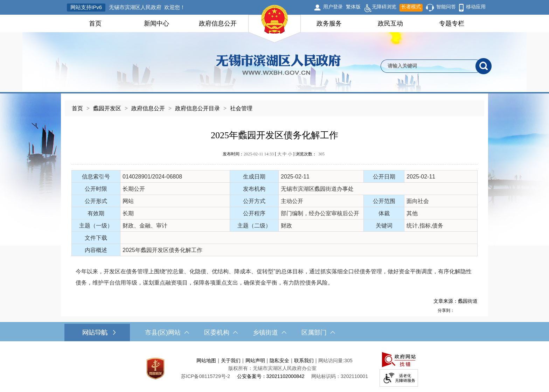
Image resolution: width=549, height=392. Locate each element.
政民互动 (390, 23)
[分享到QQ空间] (466, 310)
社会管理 (241, 108)
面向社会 (418, 201)
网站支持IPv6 (86, 7)
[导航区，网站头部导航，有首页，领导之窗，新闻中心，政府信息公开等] (274, 23)
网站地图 (206, 360)
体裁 (384, 213)
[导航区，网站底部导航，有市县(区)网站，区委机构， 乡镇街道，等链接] (274, 332)
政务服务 (329, 23)
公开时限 (96, 189)
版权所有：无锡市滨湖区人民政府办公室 (272, 368)
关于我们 (231, 360)
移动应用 (476, 7)
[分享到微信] (474, 310)
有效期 (96, 213)
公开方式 (254, 201)
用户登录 (333, 7)
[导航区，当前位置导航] (274, 105)
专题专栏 (452, 23)
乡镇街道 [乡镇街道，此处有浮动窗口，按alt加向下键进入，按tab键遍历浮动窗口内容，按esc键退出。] (270, 332)
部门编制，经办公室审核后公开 (320, 213)
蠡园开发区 (107, 108)
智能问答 (446, 7)
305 (321, 154)
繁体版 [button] (353, 7)
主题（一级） (96, 226)
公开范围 (384, 201)
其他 (412, 213)
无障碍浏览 (380, 8)
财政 (286, 226)
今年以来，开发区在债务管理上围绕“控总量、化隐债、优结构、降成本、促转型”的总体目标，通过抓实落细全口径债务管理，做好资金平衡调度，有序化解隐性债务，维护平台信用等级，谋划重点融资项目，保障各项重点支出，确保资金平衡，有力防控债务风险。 (274, 277)
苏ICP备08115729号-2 (206, 376)
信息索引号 (96, 177)
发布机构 (254, 189)
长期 (128, 213)
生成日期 (254, 177)
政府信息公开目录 (197, 108)
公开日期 (384, 177)
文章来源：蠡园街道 (456, 301)
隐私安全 (279, 360)
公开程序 (254, 213)
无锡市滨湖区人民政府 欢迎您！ (147, 7)
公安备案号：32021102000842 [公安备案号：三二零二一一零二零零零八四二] (271, 376)
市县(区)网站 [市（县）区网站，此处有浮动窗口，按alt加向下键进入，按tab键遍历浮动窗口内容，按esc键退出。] (167, 332)
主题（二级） (254, 226)
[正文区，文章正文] (274, 216)
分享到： (446, 310)
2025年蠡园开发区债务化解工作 (274, 135)
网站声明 (255, 360)
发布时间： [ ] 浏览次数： (274, 154)
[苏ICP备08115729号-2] (206, 376)
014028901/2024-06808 (152, 177)
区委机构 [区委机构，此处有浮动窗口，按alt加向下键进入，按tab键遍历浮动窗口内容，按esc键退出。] (221, 332)
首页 (95, 23)
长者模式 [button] (411, 7)
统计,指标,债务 (425, 226)
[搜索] (484, 66)
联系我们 (304, 360)
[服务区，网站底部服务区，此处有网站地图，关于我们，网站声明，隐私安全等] (274, 368)
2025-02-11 (295, 177)
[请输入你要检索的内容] (428, 66)
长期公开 (134, 189)
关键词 (384, 226)
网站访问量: (331, 360)
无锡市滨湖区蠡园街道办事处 (317, 189)
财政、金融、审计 (145, 226)
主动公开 (292, 201)
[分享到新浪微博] (458, 310)
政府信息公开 (218, 23)
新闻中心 (157, 23)
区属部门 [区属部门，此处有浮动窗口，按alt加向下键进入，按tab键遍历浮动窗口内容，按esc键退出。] (318, 332)
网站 (128, 201)
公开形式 (96, 201)
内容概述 (96, 250)
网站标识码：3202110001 (340, 376)
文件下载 (96, 238)
